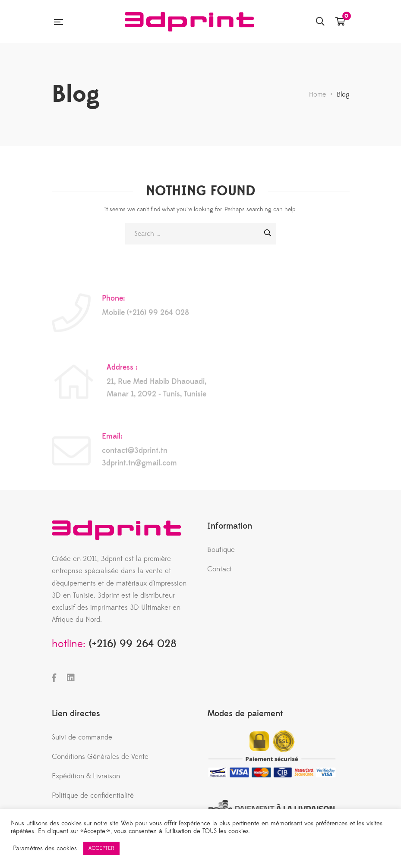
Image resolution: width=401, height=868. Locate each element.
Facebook (54, 678)
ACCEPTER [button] (101, 848)
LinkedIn (71, 678)
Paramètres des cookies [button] (45, 849)
